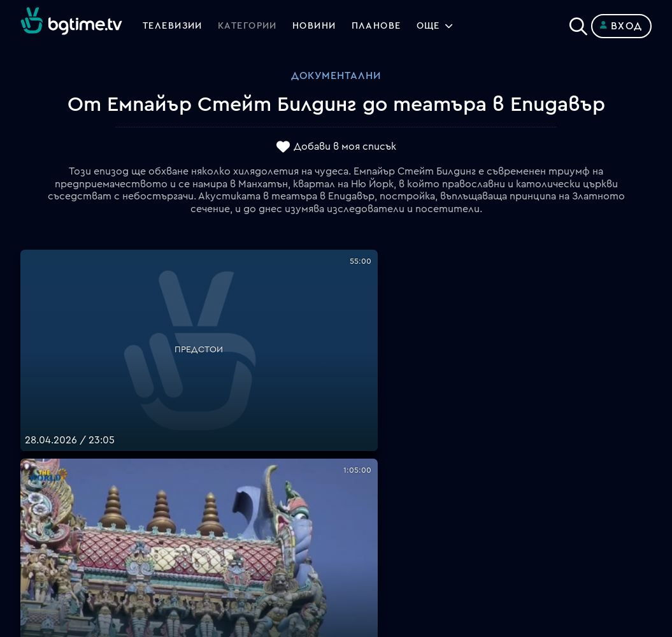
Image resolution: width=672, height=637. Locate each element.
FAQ (346, 409)
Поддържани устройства (401, 440)
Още (453, 26)
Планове (357, 424)
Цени (348, 455)
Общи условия (372, 470)
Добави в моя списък (345, 147)
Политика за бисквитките (403, 516)
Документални (336, 76)
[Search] (578, 24)
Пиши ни (357, 531)
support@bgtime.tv (225, 547)
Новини (330, 26)
